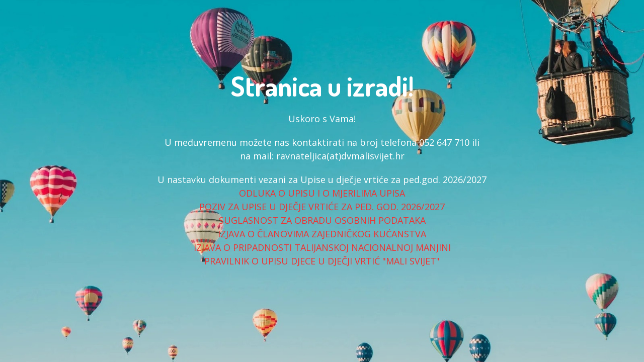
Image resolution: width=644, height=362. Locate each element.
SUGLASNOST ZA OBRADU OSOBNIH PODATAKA (322, 220)
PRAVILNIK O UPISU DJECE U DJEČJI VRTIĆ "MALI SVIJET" (322, 261)
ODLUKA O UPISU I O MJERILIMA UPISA (322, 193)
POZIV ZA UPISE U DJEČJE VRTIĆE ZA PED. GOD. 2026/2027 (322, 207)
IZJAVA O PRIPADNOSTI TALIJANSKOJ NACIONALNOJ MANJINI (322, 247)
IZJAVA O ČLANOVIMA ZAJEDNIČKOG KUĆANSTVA (322, 234)
